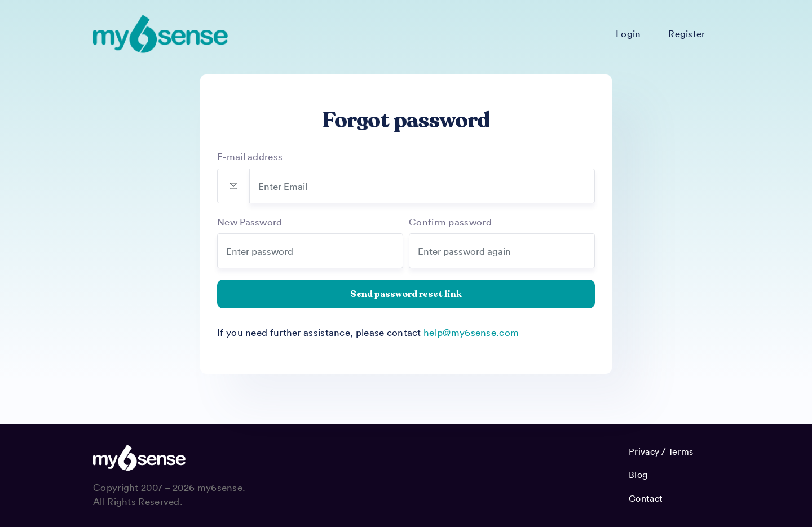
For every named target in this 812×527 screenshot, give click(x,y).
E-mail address (250, 156)
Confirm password (450, 222)
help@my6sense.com (471, 332)
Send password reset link (406, 294)
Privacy (644, 451)
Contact (646, 498)
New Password (250, 222)
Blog (638, 475)
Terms (681, 451)
